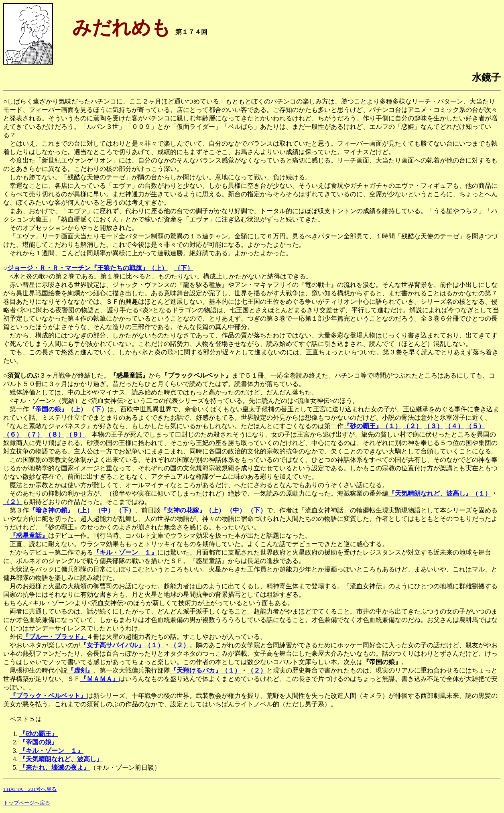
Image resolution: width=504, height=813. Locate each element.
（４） (454, 426)
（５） (475, 426)
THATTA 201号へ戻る (30, 789)
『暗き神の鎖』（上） (61, 510)
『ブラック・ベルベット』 (48, 696)
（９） (75, 434)
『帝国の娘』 (39, 742)
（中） (104, 510)
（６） (13, 434)
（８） (55, 434)
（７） (34, 434)
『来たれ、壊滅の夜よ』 (55, 767)
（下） (184, 268)
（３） (433, 426)
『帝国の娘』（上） (58, 409)
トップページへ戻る (27, 803)
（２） (413, 426)
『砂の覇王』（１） (372, 426)
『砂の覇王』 (39, 734)
